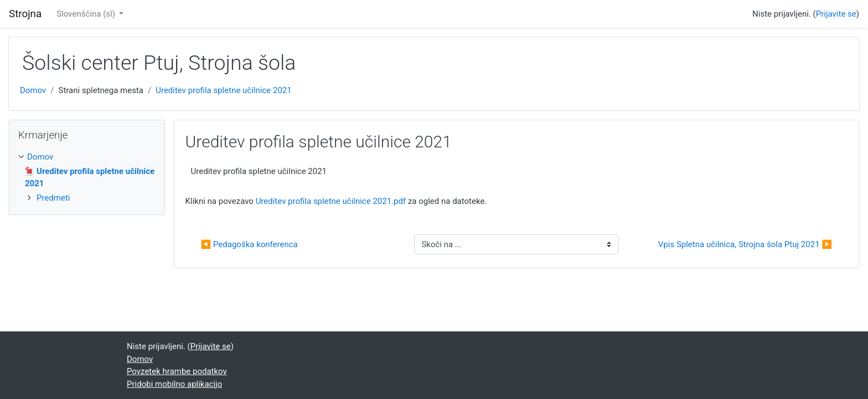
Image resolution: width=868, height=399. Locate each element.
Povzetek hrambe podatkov (177, 371)
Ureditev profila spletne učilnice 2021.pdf (331, 201)
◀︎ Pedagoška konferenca (249, 244)
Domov (33, 90)
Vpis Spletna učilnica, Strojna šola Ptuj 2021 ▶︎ (745, 244)
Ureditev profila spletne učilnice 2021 (223, 90)
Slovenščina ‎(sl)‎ (87, 14)
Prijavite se (836, 14)
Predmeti (53, 198)
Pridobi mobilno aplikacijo (174, 384)
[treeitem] (87, 157)
